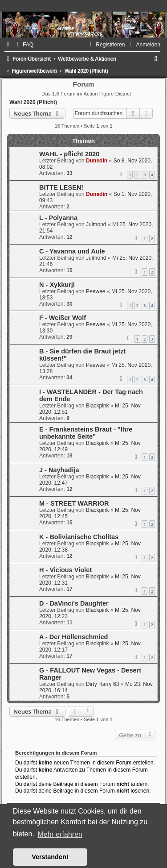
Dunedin (97, 161)
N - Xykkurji (57, 285)
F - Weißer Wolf (63, 318)
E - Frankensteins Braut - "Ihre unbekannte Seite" (86, 433)
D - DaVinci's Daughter (74, 603)
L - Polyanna (58, 218)
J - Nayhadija (59, 470)
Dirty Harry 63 (103, 684)
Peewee (96, 291)
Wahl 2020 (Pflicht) (33, 102)
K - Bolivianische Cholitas (79, 537)
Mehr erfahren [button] (60, 834)
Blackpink (98, 406)
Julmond (96, 224)
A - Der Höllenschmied (73, 637)
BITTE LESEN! (61, 187)
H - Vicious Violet (65, 570)
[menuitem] (24, 45)
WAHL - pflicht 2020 (69, 154)
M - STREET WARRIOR (74, 503)
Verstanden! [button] (50, 857)
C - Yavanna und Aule (72, 251)
